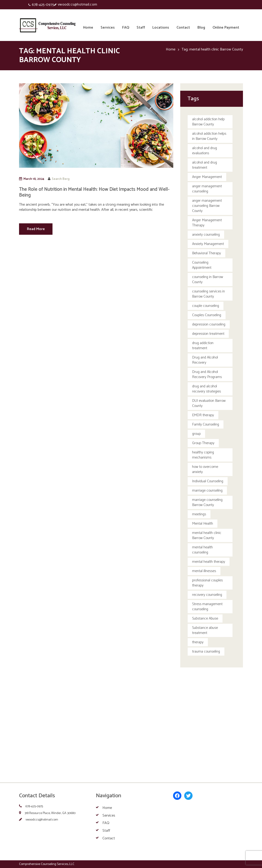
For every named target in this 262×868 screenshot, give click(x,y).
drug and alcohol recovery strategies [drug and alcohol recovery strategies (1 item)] (206, 389)
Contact (109, 838)
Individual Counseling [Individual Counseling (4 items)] (208, 481)
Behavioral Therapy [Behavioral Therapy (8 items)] (206, 253)
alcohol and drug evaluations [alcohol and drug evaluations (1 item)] (205, 151)
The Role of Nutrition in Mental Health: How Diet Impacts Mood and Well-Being (94, 192)
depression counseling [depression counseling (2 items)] (209, 324)
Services (109, 816)
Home (171, 50)
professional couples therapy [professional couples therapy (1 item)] (207, 583)
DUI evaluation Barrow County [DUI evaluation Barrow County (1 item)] (209, 403)
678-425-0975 (43, 5)
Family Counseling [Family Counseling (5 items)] (206, 424)
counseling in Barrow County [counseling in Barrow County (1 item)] (208, 280)
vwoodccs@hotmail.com (77, 5)
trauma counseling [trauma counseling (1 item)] (206, 652)
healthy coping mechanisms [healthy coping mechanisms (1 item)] (203, 455)
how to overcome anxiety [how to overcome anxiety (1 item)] (205, 469)
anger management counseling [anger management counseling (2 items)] (207, 189)
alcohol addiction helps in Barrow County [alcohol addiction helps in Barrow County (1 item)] (209, 136)
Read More (36, 229)
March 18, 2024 (34, 179)
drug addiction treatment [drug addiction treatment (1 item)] (203, 346)
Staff (106, 831)
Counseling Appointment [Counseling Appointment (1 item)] (202, 265)
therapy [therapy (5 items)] (198, 642)
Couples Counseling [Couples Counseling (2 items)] (207, 315)
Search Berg (61, 179)
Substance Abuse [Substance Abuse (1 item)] (205, 618)
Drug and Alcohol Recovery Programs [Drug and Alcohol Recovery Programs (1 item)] (207, 374)
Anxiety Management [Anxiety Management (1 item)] (208, 244)
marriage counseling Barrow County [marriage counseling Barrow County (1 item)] (207, 502)
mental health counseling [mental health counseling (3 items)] (202, 550)
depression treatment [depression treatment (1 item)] (208, 334)
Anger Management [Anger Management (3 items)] (207, 177)
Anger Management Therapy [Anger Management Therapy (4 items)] (207, 223)
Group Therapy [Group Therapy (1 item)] (203, 443)
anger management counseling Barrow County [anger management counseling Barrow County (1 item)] (207, 206)
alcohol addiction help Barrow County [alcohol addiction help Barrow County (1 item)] (208, 122)
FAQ (106, 823)
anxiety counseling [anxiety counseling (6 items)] (206, 235)
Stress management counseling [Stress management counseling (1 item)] (207, 607)
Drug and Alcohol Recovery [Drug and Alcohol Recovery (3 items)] (205, 360)
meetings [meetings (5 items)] (199, 514)
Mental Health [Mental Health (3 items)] (203, 524)
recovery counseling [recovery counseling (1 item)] (207, 595)
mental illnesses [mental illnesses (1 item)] (204, 571)
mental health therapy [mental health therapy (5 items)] (209, 562)
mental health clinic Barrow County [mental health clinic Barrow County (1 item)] (207, 535)
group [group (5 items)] (196, 434)
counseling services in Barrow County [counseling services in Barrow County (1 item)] (208, 294)
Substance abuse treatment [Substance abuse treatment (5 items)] (205, 630)
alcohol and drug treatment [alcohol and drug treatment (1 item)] (205, 165)
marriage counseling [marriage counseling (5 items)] (207, 491)
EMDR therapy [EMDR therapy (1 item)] (203, 415)
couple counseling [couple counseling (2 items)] (206, 306)
